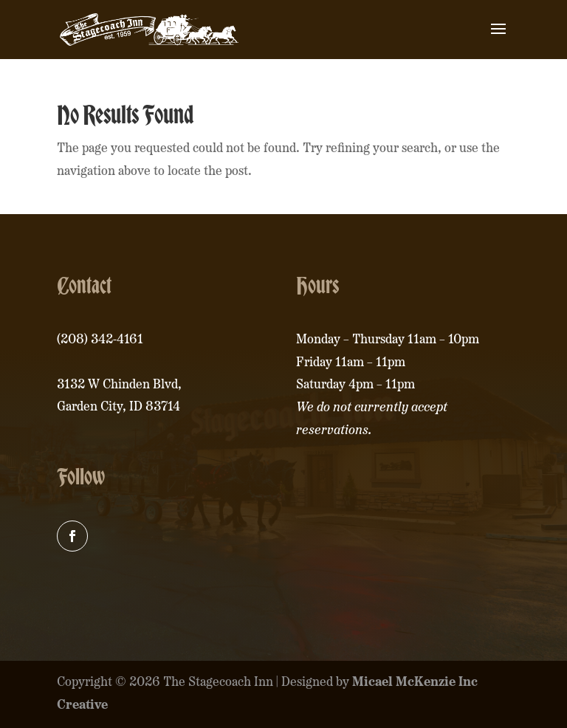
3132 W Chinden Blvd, (119, 385)
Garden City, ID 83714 (118, 407)
